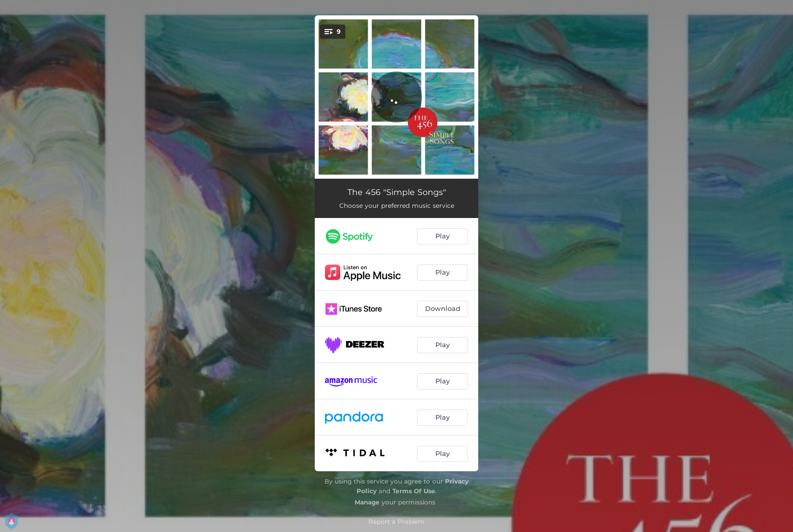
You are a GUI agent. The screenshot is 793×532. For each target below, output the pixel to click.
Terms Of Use (414, 491)
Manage (367, 502)
